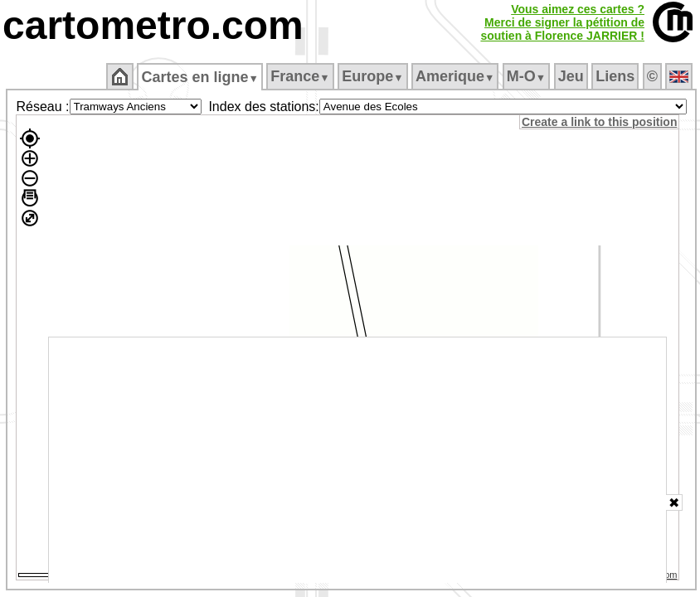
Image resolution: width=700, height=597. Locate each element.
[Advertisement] (357, 460)
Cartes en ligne (199, 77)
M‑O (526, 76)
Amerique (455, 76)
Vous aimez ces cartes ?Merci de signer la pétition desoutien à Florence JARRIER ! (562, 22)
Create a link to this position (599, 122)
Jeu (571, 76)
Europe (372, 76)
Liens (615, 76)
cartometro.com (153, 25)
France (300, 76)
